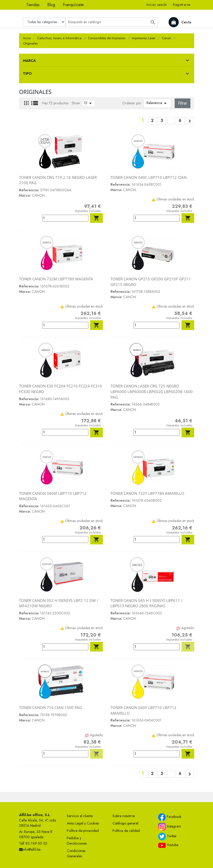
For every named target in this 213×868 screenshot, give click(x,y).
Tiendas (33, 5)
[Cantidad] (65, 218)
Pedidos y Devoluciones (77, 841)
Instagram (170, 827)
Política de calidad (126, 831)
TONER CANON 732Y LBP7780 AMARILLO (147, 493)
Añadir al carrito (96, 218)
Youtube (168, 845)
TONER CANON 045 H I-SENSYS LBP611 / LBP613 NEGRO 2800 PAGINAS (146, 603)
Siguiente (190, 121)
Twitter (167, 836)
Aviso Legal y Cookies (83, 823)
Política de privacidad (83, 831)
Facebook (170, 817)
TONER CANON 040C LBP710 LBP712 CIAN (149, 177)
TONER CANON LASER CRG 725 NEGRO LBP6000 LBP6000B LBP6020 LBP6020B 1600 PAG (152, 391)
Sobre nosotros (124, 816)
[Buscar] (112, 22)
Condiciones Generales (76, 853)
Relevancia (157, 103)
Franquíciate (73, 5)
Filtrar (183, 103)
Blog (51, 5)
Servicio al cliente (80, 816)
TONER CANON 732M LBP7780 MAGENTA (56, 279)
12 (89, 103)
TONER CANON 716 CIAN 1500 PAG (51, 707)
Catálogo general (125, 823)
